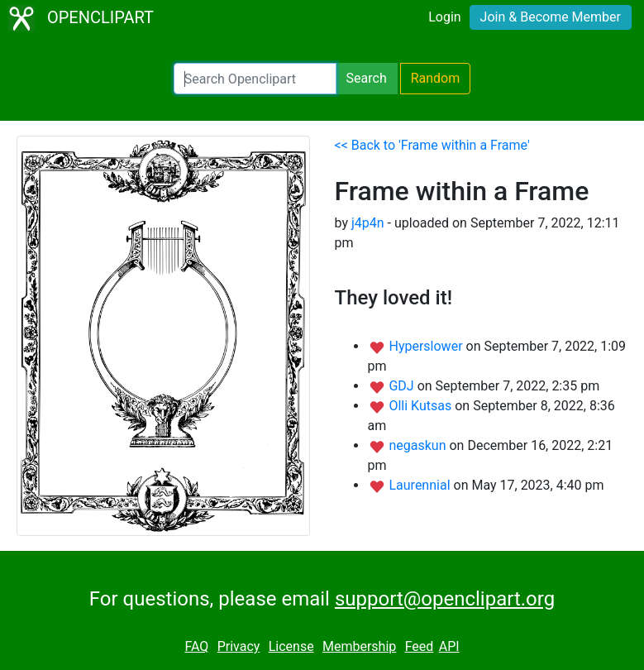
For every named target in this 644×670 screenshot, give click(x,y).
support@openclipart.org (445, 599)
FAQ (196, 646)
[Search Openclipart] (255, 79)
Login (444, 17)
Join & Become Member (551, 17)
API (449, 646)
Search (367, 78)
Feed (420, 646)
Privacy (239, 646)
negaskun (419, 445)
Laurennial (421, 485)
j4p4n (368, 223)
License (291, 646)
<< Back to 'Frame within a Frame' (432, 145)
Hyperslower (427, 346)
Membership (359, 646)
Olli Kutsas (422, 406)
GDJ (403, 386)
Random (436, 78)
